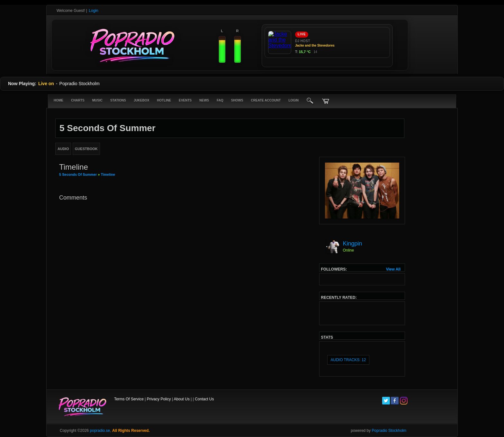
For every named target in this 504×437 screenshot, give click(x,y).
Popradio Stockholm (389, 431)
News (204, 100)
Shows (237, 100)
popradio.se (100, 431)
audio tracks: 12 (348, 360)
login (293, 100)
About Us (182, 399)
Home (59, 100)
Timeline (108, 174)
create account (266, 100)
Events (185, 100)
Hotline (164, 100)
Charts (78, 100)
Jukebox (141, 100)
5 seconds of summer (78, 174)
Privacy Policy (159, 399)
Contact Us (204, 399)
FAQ (220, 100)
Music (97, 100)
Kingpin (353, 244)
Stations (118, 100)
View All (393, 269)
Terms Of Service (129, 399)
